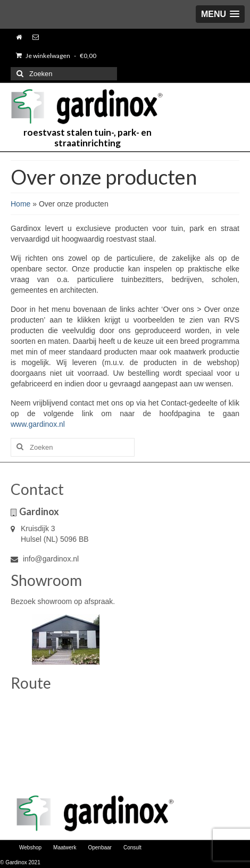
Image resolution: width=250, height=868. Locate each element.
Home (20, 204)
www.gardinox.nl (38, 424)
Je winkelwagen (56, 56)
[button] (220, 14)
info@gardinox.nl (45, 559)
